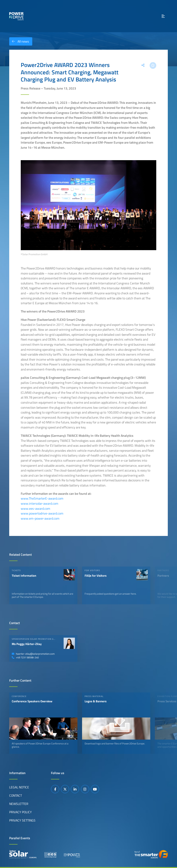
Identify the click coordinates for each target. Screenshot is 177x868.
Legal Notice (19, 787)
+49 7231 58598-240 (25, 657)
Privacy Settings (22, 820)
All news (19, 41)
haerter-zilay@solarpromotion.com (33, 654)
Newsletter (19, 804)
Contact (16, 796)
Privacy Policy (21, 812)
